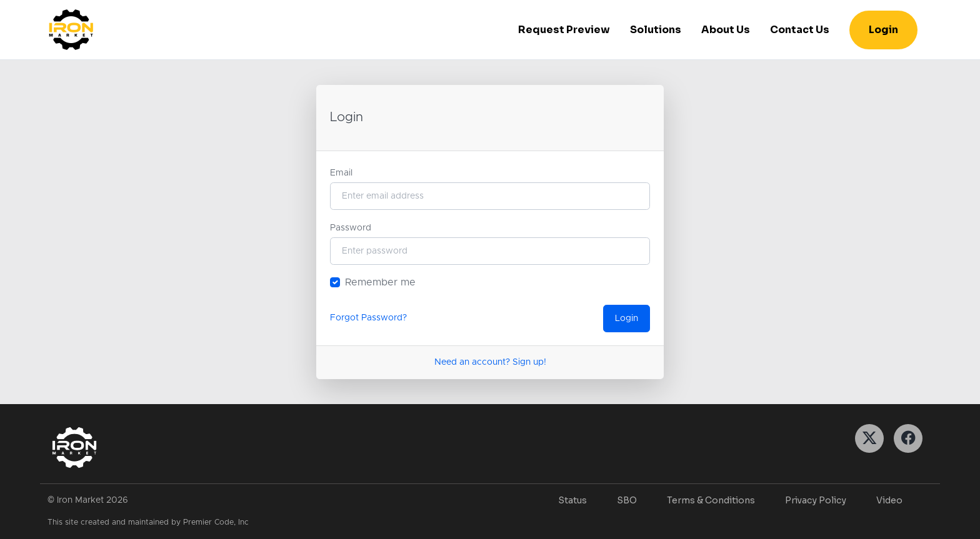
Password (351, 228)
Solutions (656, 30)
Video (889, 500)
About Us (726, 30)
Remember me (380, 282)
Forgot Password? (368, 318)
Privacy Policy (816, 500)
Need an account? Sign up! (490, 362)
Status (572, 500)
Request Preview (564, 30)
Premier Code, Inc (216, 522)
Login (883, 30)
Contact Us (800, 30)
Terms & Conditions (711, 500)
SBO (627, 500)
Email (341, 173)
